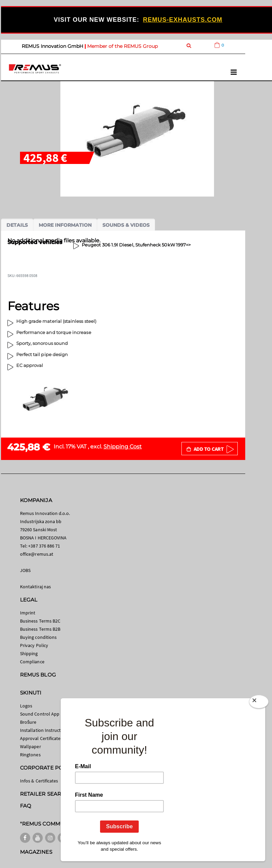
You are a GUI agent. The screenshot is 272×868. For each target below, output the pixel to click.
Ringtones (30, 755)
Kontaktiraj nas (35, 587)
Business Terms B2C (40, 621)
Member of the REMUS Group (122, 46)
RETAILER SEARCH (44, 794)
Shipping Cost (123, 447)
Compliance (32, 662)
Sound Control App (40, 714)
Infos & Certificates (39, 781)
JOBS (25, 570)
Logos (26, 706)
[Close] (259, 703)
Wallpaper (31, 746)
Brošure (28, 722)
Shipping (29, 653)
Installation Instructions (45, 730)
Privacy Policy (34, 645)
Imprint (28, 613)
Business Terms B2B (40, 629)
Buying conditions (38, 637)
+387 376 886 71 (44, 546)
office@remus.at (37, 554)
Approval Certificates (41, 738)
